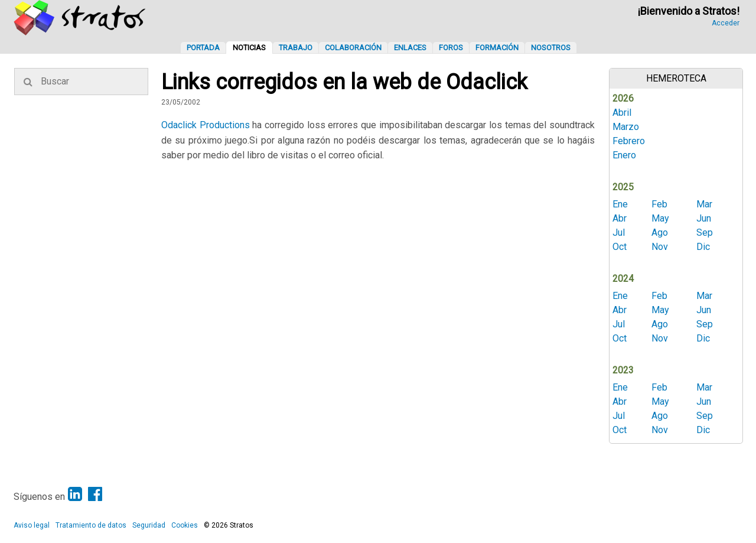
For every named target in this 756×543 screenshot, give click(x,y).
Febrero (629, 141)
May (660, 218)
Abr (620, 218)
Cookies (185, 525)
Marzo (626, 127)
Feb (659, 204)
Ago (660, 233)
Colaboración (353, 48)
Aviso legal (32, 525)
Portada (203, 48)
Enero (624, 155)
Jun (704, 218)
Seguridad (149, 525)
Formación (497, 48)
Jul (619, 233)
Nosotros (551, 48)
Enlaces (410, 48)
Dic (703, 247)
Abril (622, 113)
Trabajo (296, 48)
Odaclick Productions (206, 125)
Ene (620, 204)
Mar (704, 204)
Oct (620, 247)
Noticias (249, 48)
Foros (451, 48)
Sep (705, 233)
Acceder (726, 23)
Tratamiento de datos (91, 525)
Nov (660, 247)
